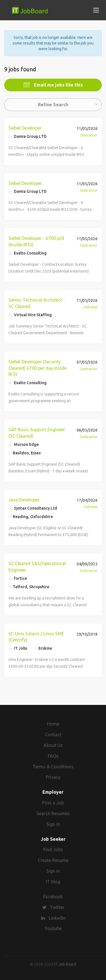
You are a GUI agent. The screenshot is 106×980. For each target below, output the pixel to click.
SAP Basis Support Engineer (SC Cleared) (37, 433)
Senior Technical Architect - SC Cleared (37, 303)
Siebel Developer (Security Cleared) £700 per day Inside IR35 (37, 368)
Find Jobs (53, 850)
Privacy (53, 777)
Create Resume (53, 860)
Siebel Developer (25, 128)
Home (53, 724)
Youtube (53, 928)
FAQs (53, 756)
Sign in (53, 824)
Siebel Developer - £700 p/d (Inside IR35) (36, 241)
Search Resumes (53, 813)
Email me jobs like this (58, 85)
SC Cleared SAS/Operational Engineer (37, 567)
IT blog (53, 882)
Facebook (53, 897)
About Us (53, 745)
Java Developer (24, 500)
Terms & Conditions (53, 767)
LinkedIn (57, 918)
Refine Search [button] (53, 105)
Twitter (57, 907)
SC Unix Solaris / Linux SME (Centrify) (36, 637)
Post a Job (53, 803)
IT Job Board (65, 964)
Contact (53, 735)
